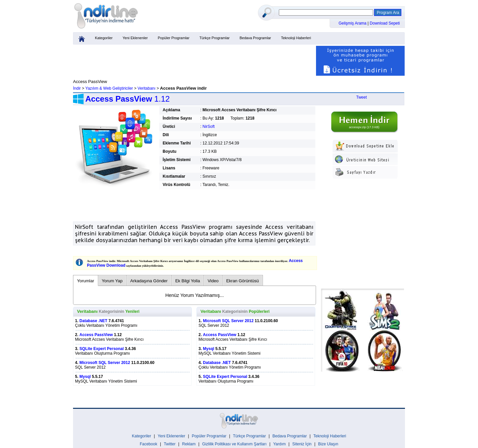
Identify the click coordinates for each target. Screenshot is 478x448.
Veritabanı (146, 88)
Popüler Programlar (173, 38)
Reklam (189, 444)
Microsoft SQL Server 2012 (105, 363)
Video (213, 281)
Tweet (361, 97)
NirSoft (209, 127)
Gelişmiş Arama (353, 23)
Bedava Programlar (255, 38)
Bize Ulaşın (328, 444)
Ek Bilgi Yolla (188, 281)
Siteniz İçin (302, 444)
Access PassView (96, 335)
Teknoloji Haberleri (296, 38)
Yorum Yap (112, 281)
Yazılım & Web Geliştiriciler (109, 88)
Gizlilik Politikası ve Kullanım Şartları (234, 444)
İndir (77, 88)
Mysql (85, 377)
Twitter (169, 444)
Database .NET (93, 321)
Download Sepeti (385, 23)
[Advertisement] (194, 61)
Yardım (279, 444)
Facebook (149, 444)
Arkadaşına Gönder (149, 281)
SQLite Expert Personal (101, 349)
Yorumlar (86, 281)
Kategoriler (104, 38)
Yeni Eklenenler (135, 38)
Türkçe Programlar (215, 38)
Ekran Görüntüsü (242, 281)
